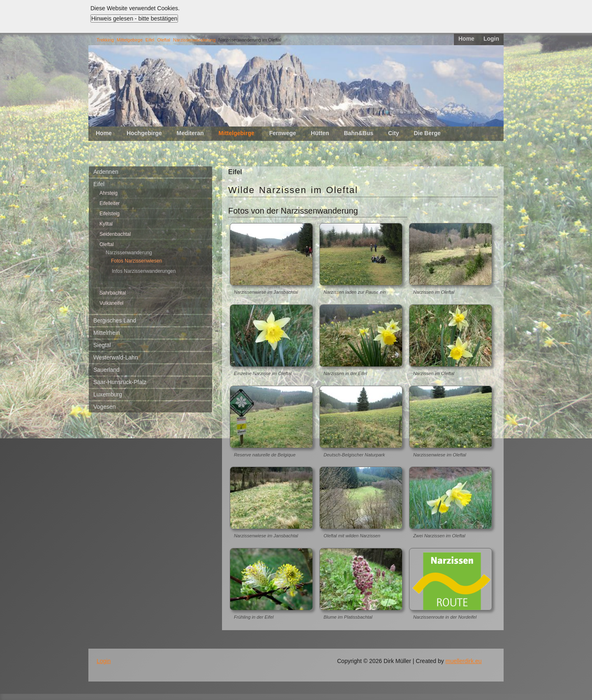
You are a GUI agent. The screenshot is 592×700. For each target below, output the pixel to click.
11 (461, 112)
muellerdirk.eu (464, 661)
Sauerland (106, 370)
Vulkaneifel (111, 303)
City (393, 133)
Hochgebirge (144, 133)
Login (491, 39)
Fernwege (283, 133)
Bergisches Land (115, 320)
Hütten (320, 133)
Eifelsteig (110, 214)
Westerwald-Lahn (116, 357)
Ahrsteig (109, 193)
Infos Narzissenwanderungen (144, 271)
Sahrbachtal (113, 293)
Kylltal (106, 224)
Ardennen (106, 172)
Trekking (105, 40)
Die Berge (427, 133)
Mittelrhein (107, 333)
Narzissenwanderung (194, 40)
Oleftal (164, 40)
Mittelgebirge (130, 40)
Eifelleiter (110, 203)
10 (453, 112)
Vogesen (105, 407)
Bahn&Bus (358, 133)
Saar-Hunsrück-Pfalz (120, 382)
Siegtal (102, 345)
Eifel (150, 40)
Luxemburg (108, 394)
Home (466, 39)
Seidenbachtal (115, 234)
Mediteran (190, 133)
